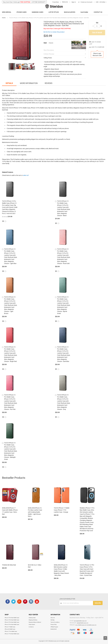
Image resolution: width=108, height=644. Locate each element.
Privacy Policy (54, 624)
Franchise (56, 2)
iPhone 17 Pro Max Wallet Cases (12, 634)
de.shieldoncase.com (92, 625)
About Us (53, 618)
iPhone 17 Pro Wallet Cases (11, 631)
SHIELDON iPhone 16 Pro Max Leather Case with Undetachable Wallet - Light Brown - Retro (35, 512)
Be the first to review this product (54, 32)
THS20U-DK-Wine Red (9, 565)
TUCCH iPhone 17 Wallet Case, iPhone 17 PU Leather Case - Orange (62, 510)
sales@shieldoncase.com (83, 623)
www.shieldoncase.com (81, 625)
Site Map (53, 620)
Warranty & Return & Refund (35, 622)
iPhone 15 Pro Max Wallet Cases (12, 622)
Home (4, 18)
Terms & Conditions (55, 622)
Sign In (74, 2)
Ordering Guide (32, 618)
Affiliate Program (54, 627)
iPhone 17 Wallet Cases (10, 627)
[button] (3, 221)
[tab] (9, 83)
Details (9, 83)
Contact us (31, 627)
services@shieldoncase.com (80, 621)
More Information (29, 83)
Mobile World (54, 629)
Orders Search (32, 624)
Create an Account (86, 2)
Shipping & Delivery (33, 620)
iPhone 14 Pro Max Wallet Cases (12, 620)
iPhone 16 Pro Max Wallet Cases (12, 624)
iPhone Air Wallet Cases (10, 629)
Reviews (49, 83)
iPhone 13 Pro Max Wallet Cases (12, 618)
